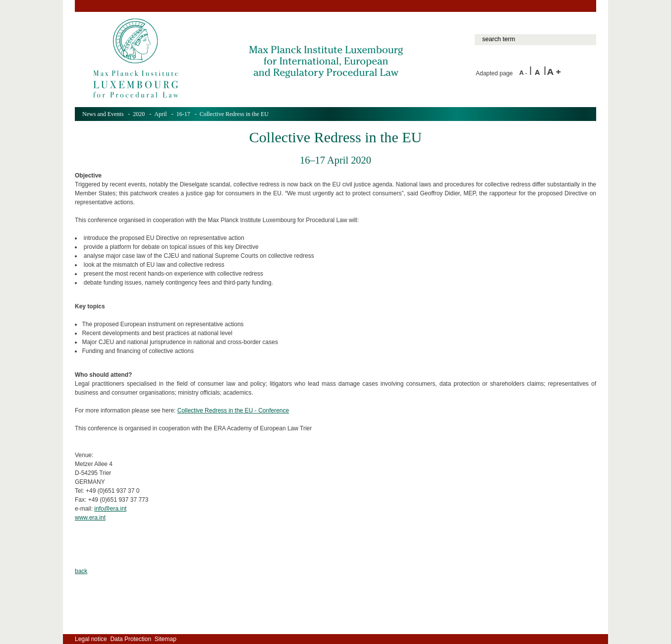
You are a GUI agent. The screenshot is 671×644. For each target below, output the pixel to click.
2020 (139, 114)
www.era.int (90, 518)
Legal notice (91, 639)
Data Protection (131, 639)
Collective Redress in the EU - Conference (233, 410)
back (81, 571)
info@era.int (110, 509)
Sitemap (166, 639)
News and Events (103, 114)
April (160, 114)
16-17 (183, 114)
